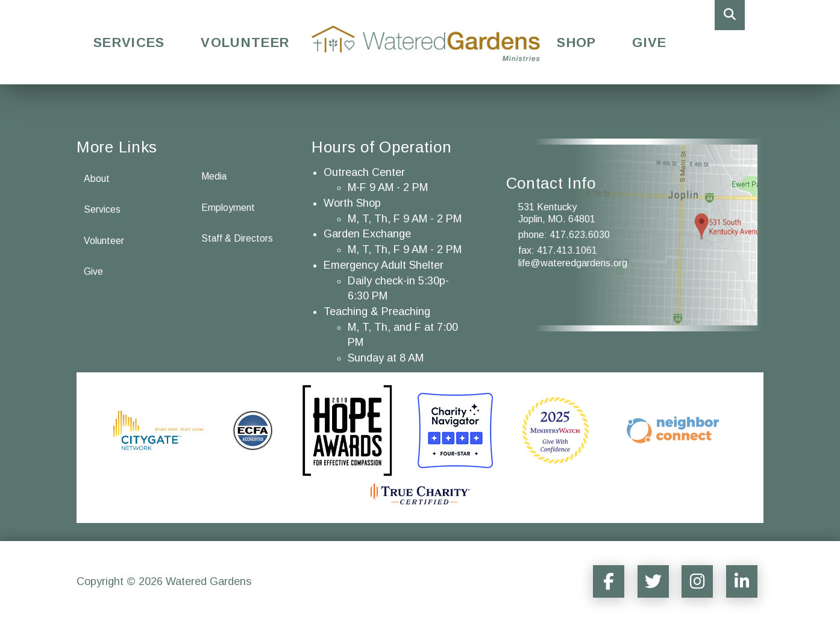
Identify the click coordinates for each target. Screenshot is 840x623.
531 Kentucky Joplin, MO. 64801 (557, 213)
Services (129, 42)
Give (649, 42)
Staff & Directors (237, 239)
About (97, 179)
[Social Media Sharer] (604, 581)
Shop (576, 42)
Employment (228, 208)
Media (214, 176)
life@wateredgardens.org (573, 263)
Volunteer (245, 42)
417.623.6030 (580, 235)
